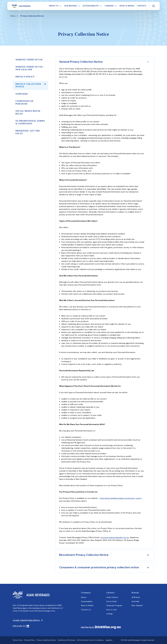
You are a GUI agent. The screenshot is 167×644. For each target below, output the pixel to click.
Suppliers (22, 94)
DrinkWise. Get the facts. (28, 132)
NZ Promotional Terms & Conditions (30, 122)
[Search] (154, 6)
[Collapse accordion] (148, 62)
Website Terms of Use (29, 60)
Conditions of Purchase (25, 102)
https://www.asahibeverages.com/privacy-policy (121, 498)
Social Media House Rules (28, 112)
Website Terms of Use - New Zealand (30, 68)
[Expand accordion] (148, 555)
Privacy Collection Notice (31, 85)
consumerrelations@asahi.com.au (115, 537)
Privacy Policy (25, 77)
